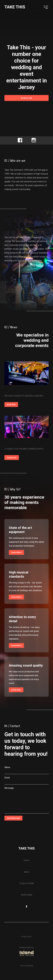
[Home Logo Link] (15, 8)
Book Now (11, 405)
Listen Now (16, 690)
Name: (7, 767)
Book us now (27, 98)
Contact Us (12, 458)
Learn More (16, 552)
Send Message (13, 818)
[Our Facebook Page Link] (27, 907)
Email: (7, 778)
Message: (9, 788)
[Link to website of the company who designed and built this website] (27, 951)
